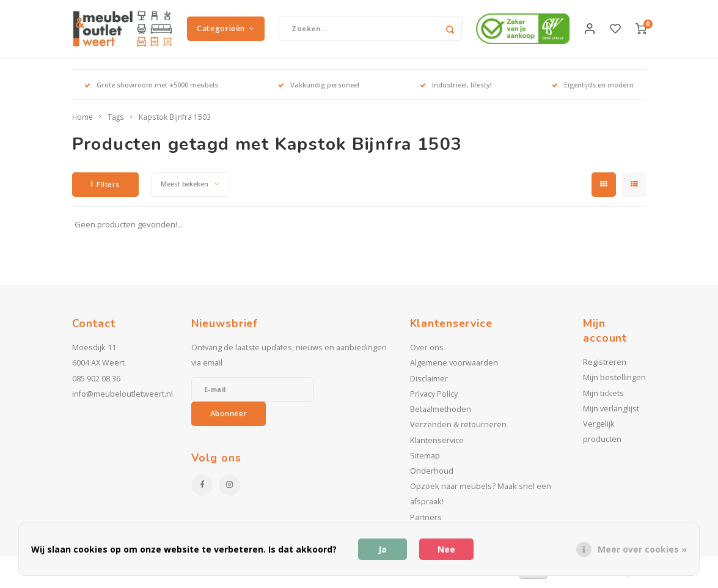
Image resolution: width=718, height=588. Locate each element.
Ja (383, 549)
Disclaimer (429, 382)
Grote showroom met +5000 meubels (151, 88)
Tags (116, 121)
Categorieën (225, 30)
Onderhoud (432, 475)
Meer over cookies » (642, 549)
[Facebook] (202, 489)
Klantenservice (437, 444)
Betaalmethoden (441, 413)
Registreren (605, 366)
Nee (446, 549)
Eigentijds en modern (593, 88)
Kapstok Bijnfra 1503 (175, 121)
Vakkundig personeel (319, 88)
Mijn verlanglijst (611, 412)
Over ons (427, 352)
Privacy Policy (434, 398)
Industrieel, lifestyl (456, 88)
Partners (426, 521)
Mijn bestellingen (614, 382)
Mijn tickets (603, 397)
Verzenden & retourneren (458, 429)
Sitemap (425, 459)
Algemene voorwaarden (454, 367)
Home (82, 121)
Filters (105, 188)
